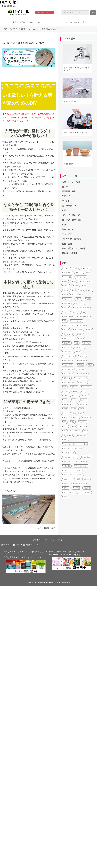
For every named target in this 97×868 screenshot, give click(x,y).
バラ (83, 462)
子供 (74, 281)
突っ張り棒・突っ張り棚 (81, 308)
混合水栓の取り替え (71, 101)
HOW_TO (66, 268)
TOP (5, 29)
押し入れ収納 (78, 330)
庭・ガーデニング (70, 206)
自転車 (81, 338)
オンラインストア (45, 13)
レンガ (81, 290)
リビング (66, 196)
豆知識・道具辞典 (70, 253)
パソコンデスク (68, 374)
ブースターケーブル (81, 378)
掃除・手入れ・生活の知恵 (74, 249)
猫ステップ (86, 343)
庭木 (64, 404)
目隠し (85, 396)
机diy (90, 365)
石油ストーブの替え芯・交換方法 (76, 133)
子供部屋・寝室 (69, 191)
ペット (65, 225)
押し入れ (65, 330)
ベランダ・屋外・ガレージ (74, 215)
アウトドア (67, 234)
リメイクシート (86, 387)
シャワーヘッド (68, 325)
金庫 (71, 334)
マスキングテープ (68, 356)
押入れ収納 (81, 360)
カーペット (66, 303)
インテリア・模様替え (17, 29)
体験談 (76, 268)
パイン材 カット (68, 453)
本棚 (75, 391)
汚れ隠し (65, 391)
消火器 (89, 330)
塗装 (64, 290)
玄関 (64, 210)
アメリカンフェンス (81, 466)
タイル (76, 286)
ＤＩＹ (65, 440)
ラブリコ (65, 418)
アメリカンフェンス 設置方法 (72, 475)
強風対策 (87, 488)
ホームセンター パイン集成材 (72, 448)
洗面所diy (81, 369)
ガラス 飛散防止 (68, 492)
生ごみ (82, 426)
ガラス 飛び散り (84, 492)
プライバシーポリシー (55, 540)
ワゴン (76, 418)
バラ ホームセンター (70, 462)
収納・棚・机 (68, 230)
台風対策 (76, 488)
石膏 (64, 387)
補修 (84, 286)
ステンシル (81, 325)
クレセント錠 (67, 277)
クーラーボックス (83, 317)
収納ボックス (79, 347)
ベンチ (65, 312)
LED (83, 312)
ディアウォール (76, 295)
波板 (72, 290)
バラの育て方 (86, 457)
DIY (83, 391)
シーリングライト (76, 321)
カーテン (65, 483)
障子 (72, 422)
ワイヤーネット (68, 360)
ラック (78, 299)
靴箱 (82, 409)
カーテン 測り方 (79, 483)
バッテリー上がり (68, 382)
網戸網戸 (86, 418)
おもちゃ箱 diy (82, 374)
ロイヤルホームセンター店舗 (75, 22)
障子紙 (65, 281)
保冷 (64, 321)
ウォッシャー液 (68, 317)
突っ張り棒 (66, 343)
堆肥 (76, 343)
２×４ (65, 400)
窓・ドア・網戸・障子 (72, 220)
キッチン (66, 201)
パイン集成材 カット (70, 457)
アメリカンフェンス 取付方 (72, 470)
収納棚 (65, 409)
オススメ (86, 268)
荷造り (65, 497)
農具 (71, 435)
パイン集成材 (82, 435)
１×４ (73, 400)
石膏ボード (66, 378)
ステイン (83, 400)
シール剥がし (67, 352)
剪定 (72, 404)
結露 (74, 409)
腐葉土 (80, 334)
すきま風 (65, 286)
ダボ (78, 352)
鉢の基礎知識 (69, 164)
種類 (74, 426)
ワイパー (82, 356)
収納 (74, 413)
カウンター (66, 347)
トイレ (65, 396)
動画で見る (82, 382)
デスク (65, 413)
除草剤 (74, 312)
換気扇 (86, 479)
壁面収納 (80, 365)
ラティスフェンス (68, 338)
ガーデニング (75, 431)
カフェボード (67, 479)
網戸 (64, 422)
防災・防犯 (67, 244)
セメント (79, 273)
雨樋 (64, 295)
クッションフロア (86, 281)
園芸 (86, 431)
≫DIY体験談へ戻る (47, 528)
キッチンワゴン (68, 365)
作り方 (65, 426)
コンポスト (82, 422)
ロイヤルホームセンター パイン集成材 (75, 444)
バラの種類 (66, 466)
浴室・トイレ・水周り (72, 182)
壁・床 (65, 187)
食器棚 (88, 299)
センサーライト (81, 277)
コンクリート (67, 273)
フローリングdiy (68, 369)
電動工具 (74, 387)
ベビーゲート (67, 299)
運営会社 (37, 540)
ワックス (65, 308)
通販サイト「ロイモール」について (27, 22)
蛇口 (89, 273)
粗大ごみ (65, 488)
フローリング (79, 303)
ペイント (75, 396)
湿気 (90, 290)
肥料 (64, 431)
